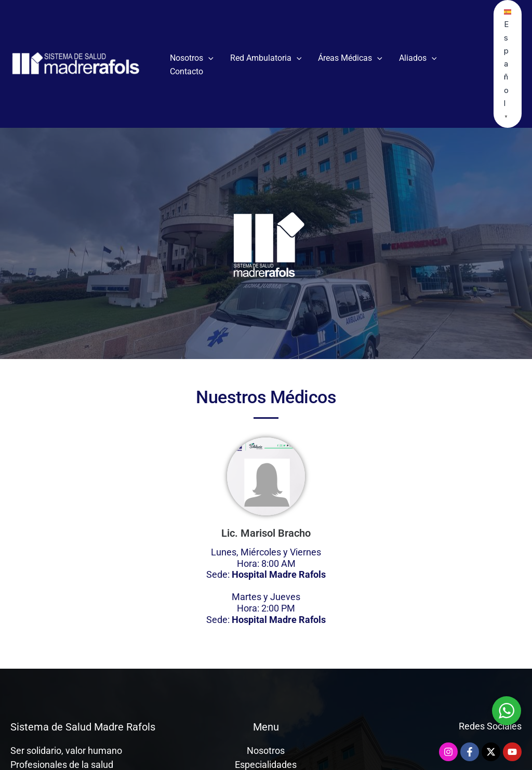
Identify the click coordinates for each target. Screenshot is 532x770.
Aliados (418, 58)
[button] (208, 58)
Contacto (187, 71)
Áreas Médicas (350, 58)
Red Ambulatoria (266, 58)
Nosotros (192, 58)
